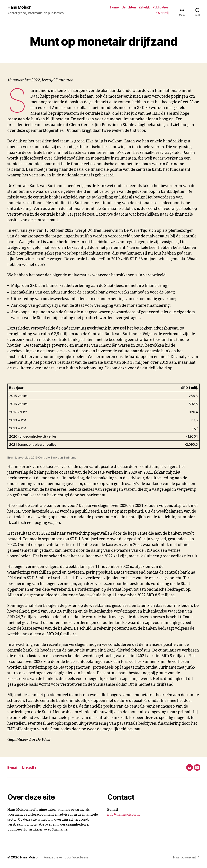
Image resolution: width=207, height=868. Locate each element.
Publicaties (161, 7)
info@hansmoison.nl (124, 815)
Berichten (129, 7)
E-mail (13, 768)
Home (114, 7)
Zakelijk (144, 7)
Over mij (162, 13)
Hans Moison (20, 7)
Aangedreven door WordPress (67, 858)
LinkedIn (31, 768)
